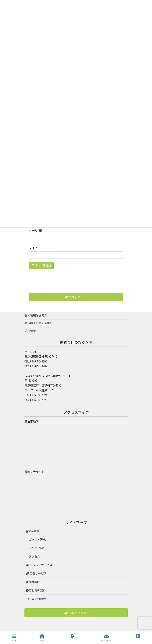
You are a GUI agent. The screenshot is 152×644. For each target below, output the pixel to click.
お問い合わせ (36, 599)
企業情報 (33, 531)
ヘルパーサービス (39, 565)
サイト (33, 248)
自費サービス (36, 574)
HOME (42, 638)
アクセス (34, 557)
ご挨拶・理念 (37, 540)
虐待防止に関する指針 (39, 323)
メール (36, 231)
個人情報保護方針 (36, 315)
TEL (138, 638)
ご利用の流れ (36, 590)
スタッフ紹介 (37, 548)
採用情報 (30, 331)
